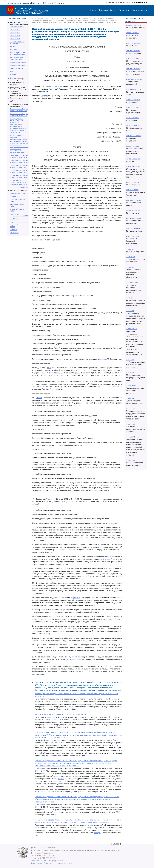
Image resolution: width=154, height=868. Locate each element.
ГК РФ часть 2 (15, 33)
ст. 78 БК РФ (130, 311)
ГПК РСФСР (14, 196)
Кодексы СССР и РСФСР (19, 191)
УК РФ (12, 72)
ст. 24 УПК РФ (130, 409)
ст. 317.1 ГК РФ (130, 257)
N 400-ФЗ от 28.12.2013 (133, 25)
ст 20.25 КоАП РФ (132, 283)
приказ (61, 779)
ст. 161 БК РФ (130, 360)
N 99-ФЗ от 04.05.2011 (133, 146)
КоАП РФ (13, 50)
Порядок (44, 96)
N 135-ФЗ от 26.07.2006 (133, 136)
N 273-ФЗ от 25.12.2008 (133, 90)
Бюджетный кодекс (17, 27)
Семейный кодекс (16, 69)
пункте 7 (108, 559)
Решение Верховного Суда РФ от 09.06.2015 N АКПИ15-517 (60, 714)
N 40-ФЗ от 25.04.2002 (133, 43)
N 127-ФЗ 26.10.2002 (132, 190)
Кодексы (104, 10)
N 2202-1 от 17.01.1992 (132, 182)
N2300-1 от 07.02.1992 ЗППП (135, 79)
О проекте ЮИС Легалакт (31, 3)
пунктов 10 (54, 701)
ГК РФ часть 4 (15, 39)
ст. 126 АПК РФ (131, 424)
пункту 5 (72, 261)
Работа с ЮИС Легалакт (54, 3)
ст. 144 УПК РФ (131, 386)
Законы (113, 10)
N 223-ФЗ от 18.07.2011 (133, 167)
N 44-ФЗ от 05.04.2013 (133, 210)
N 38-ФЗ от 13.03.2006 (133, 100)
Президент (124, 10)
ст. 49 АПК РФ (130, 437)
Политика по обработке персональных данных (52, 863)
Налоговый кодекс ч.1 (18, 63)
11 (62, 701)
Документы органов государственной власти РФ (19, 100)
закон (49, 368)
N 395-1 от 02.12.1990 (132, 236)
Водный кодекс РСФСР (18, 193)
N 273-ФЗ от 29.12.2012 (133, 51)
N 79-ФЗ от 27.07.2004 (133, 59)
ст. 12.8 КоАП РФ (131, 329)
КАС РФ (13, 47)
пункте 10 (76, 598)
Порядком (117, 740)
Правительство (139, 10)
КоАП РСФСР (15, 219)
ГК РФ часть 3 (15, 36)
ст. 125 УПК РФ (131, 398)
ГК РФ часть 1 (15, 30)
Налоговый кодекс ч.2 (18, 66)
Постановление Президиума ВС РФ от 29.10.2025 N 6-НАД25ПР (19, 182)
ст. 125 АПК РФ (131, 460)
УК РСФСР (14, 230)
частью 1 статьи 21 (54, 86)
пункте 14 (73, 657)
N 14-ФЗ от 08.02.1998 (133, 159)
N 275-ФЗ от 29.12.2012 (133, 69)
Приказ (39, 398)
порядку (97, 833)
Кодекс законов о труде (19, 222)
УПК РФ (13, 75)
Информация (13, 3)
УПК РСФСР (14, 233)
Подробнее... (24, 187)
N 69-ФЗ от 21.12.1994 (132, 33)
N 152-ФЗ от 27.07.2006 (133, 200)
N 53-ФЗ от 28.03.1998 (133, 229)
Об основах (83, 828)
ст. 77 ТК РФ (130, 373)
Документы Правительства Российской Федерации (19, 93)
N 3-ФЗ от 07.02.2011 (132, 118)
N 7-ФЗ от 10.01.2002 (132, 108)
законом (104, 359)
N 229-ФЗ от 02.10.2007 (133, 218)
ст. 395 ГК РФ (130, 267)
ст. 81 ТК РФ (130, 298)
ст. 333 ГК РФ (130, 249)
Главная (94, 10)
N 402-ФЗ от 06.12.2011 (133, 126)
